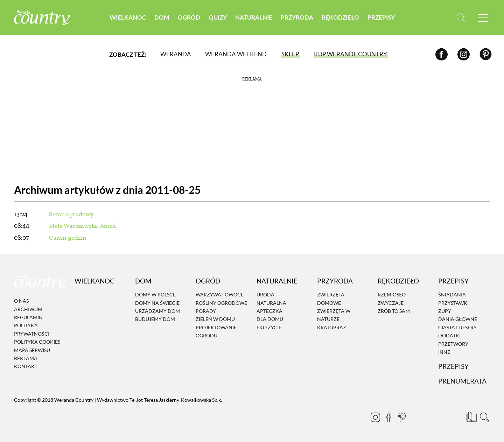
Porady (206, 311)
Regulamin (28, 317)
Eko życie (269, 327)
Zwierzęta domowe (331, 299)
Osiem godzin (68, 238)
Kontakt (26, 367)
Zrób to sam (394, 311)
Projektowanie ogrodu (216, 331)
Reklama (26, 358)
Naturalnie (254, 17)
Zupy (445, 311)
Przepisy (381, 17)
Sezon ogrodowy (71, 214)
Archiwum (28, 309)
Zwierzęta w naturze (334, 315)
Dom (162, 17)
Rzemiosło (392, 295)
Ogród (189, 17)
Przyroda (297, 17)
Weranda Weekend (236, 54)
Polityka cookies (37, 342)
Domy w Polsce (155, 295)
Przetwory (453, 344)
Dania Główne (458, 319)
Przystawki (453, 303)
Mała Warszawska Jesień (82, 226)
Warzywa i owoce (220, 295)
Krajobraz (332, 327)
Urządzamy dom (157, 311)
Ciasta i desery (457, 327)
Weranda (176, 54)
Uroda (265, 295)
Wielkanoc (128, 17)
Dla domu (270, 319)
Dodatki (449, 335)
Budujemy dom (155, 319)
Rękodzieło (340, 17)
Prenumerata (462, 381)
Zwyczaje (391, 303)
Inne (444, 352)
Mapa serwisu (32, 350)
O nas (21, 301)
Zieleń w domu (215, 319)
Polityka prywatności (32, 330)
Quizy (218, 17)
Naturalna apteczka (271, 307)
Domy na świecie (157, 303)
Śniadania (452, 295)
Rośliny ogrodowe (221, 303)
